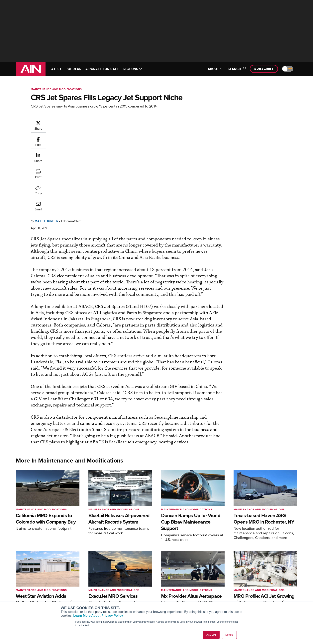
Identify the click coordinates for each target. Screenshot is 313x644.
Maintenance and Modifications (56, 89)
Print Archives (197, 581)
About (251, 581)
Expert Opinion (197, 586)
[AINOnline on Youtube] (25, 589)
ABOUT (215, 69)
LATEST (55, 69)
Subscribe (264, 69)
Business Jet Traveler (85, 597)
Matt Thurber (70, 122)
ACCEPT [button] (211, 635)
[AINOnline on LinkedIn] (41, 589)
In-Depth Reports (199, 592)
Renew (133, 592)
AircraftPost (79, 592)
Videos (192, 597)
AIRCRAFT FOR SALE (102, 69)
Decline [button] (229, 635)
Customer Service (140, 586)
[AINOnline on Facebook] (17, 589)
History (252, 592)
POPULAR (73, 69)
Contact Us (254, 597)
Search (236, 69)
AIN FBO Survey (82, 581)
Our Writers (255, 586)
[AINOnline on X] (33, 589)
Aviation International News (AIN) (93, 586)
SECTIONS (132, 69)
